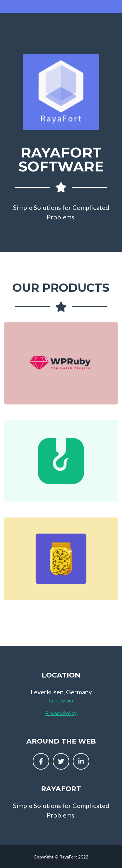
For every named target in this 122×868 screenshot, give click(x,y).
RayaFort (61, 789)
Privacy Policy (61, 713)
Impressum (61, 700)
